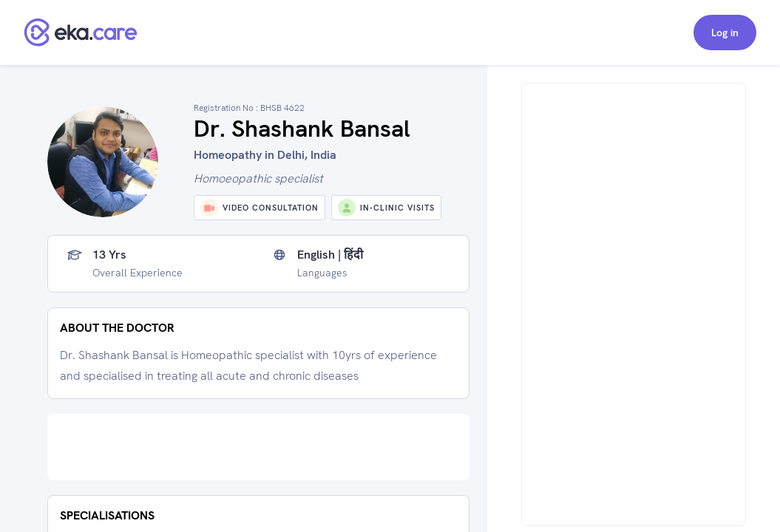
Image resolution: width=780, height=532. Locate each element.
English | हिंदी (330, 255)
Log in (725, 33)
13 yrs (109, 255)
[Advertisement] (258, 447)
